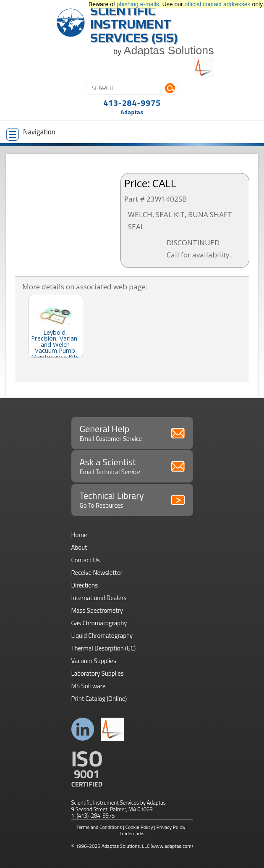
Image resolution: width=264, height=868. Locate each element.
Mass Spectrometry (97, 610)
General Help (132, 433)
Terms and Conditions (99, 827)
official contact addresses (218, 4)
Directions (85, 585)
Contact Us (86, 560)
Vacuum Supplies (94, 661)
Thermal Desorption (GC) (104, 648)
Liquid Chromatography (102, 636)
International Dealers (99, 598)
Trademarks (132, 833)
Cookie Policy (139, 827)
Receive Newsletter (97, 573)
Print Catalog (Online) (99, 699)
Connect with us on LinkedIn (83, 729)
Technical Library (132, 499)
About (79, 547)
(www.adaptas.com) (172, 846)
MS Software (89, 686)
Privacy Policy (171, 827)
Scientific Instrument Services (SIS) (134, 24)
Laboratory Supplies (98, 673)
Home (79, 535)
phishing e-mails (138, 4)
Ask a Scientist (132, 466)
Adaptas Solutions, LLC (126, 846)
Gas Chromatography (99, 623)
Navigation (31, 134)
